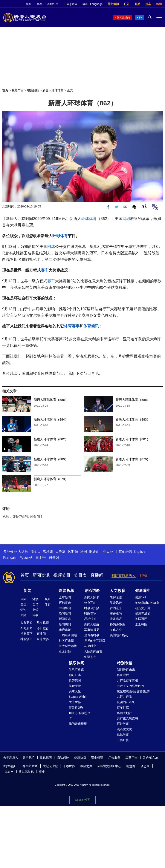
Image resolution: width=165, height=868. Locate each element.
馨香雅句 (116, 613)
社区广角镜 (66, 641)
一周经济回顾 (68, 635)
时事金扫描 (92, 608)
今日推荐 (43, 628)
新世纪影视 (26, 771)
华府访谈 (65, 630)
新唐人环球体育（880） (51, 459)
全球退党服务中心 (109, 766)
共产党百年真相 (127, 681)
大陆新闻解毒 (93, 651)
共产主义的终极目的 (130, 686)
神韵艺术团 (30, 766)
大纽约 (23, 552)
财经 (35, 610)
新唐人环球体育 (53, 90)
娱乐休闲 (76, 663)
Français (10, 558)
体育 (48, 604)
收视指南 (46, 757)
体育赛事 (72, 326)
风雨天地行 (124, 713)
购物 (159, 4)
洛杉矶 (48, 552)
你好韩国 (75, 681)
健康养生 (143, 591)
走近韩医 (141, 624)
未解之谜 (116, 597)
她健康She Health (147, 603)
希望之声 (86, 766)
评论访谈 (92, 591)
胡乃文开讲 (143, 608)
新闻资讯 (41, 575)
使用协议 (80, 757)
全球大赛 (43, 639)
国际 (23, 599)
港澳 (35, 599)
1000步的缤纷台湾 (80, 716)
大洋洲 (60, 552)
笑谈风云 (116, 603)
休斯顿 (73, 552)
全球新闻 (65, 597)
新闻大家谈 (92, 597)
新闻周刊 (65, 624)
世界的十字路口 (95, 641)
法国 (84, 552)
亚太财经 (65, 651)
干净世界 (69, 766)
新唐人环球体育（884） (51, 419)
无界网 (9, 771)
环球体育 (89, 219)
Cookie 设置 (82, 799)
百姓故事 (123, 724)
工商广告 (123, 740)
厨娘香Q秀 (76, 708)
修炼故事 (123, 735)
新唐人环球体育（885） (133, 400)
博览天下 (26, 634)
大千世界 (75, 702)
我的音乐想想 (78, 724)
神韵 (29, 4)
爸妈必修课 (117, 624)
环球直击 (65, 603)
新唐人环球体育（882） (51, 439)
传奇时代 (123, 675)
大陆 (23, 615)
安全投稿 (97, 757)
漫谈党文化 (124, 729)
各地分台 (53, 4)
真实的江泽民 (126, 702)
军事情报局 (92, 630)
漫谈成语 (116, 619)
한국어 (54, 558)
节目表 (80, 575)
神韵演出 (26, 639)
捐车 (148, 4)
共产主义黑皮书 (127, 718)
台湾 (35, 604)
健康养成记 (143, 613)
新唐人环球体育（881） (133, 439)
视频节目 (18, 90)
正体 (66, 4)
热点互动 (90, 603)
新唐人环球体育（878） (51, 479)
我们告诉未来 (126, 670)
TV (140, 18)
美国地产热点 (119, 635)
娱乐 (48, 599)
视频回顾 (33, 90)
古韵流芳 (116, 608)
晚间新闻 (65, 613)
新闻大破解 (92, 624)
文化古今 (116, 630)
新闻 (27, 591)
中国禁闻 (65, 608)
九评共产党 (124, 697)
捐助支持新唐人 (124, 575)
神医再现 (141, 619)
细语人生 (90, 657)
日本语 (41, 558)
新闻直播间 (123, 18)
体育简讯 (91, 326)
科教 (35, 615)
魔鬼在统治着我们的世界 (133, 691)
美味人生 (75, 691)
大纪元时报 (50, 766)
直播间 (97, 575)
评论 (23, 610)
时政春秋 (90, 613)
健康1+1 (141, 597)
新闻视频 (67, 591)
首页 (5, 90)
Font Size (144, 206)
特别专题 (125, 663)
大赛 (39, 4)
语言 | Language (92, 4)
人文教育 (118, 591)
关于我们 (29, 757)
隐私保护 (63, 757)
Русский (26, 558)
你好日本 (75, 675)
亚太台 (108, 552)
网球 (126, 219)
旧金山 (94, 552)
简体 (74, 4)
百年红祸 (123, 708)
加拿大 (35, 552)
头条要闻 (26, 623)
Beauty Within (78, 697)
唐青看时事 (92, 635)
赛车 (45, 270)
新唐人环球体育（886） (51, 400)
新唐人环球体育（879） (133, 459)
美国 (23, 604)
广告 (127, 4)
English (139, 552)
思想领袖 (90, 619)
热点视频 (43, 623)
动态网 (145, 766)
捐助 (137, 4)
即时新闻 (26, 628)
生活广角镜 (76, 670)
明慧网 (131, 766)
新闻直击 (65, 619)
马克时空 (90, 646)
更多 (42, 771)
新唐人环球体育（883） (133, 419)
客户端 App (150, 757)
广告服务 (114, 757)
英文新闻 (113, 4)
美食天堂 (75, 686)
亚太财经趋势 (68, 646)
